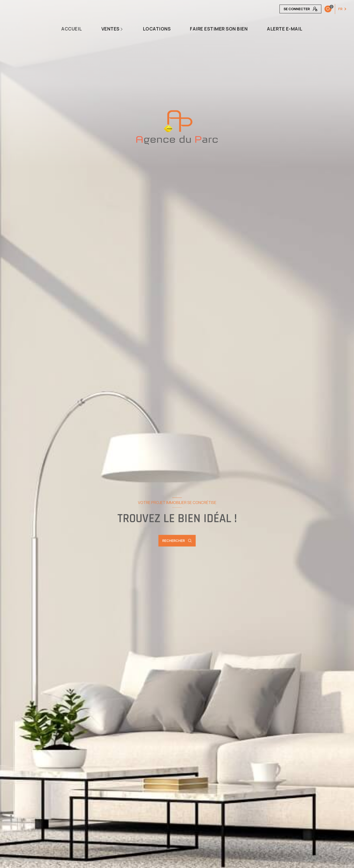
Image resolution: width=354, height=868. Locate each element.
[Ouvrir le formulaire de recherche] (177, 541)
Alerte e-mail (285, 29)
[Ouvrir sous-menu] (123, 29)
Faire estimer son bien (219, 29)
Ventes (110, 29)
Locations (157, 29)
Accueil (72, 29)
